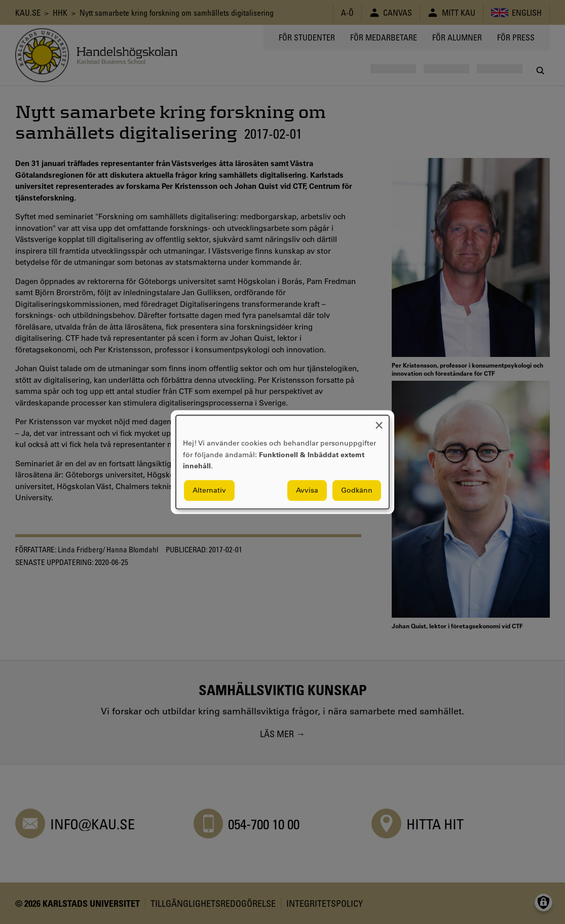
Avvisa (307, 490)
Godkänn (357, 490)
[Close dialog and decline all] (379, 421)
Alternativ (209, 490)
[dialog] (282, 462)
